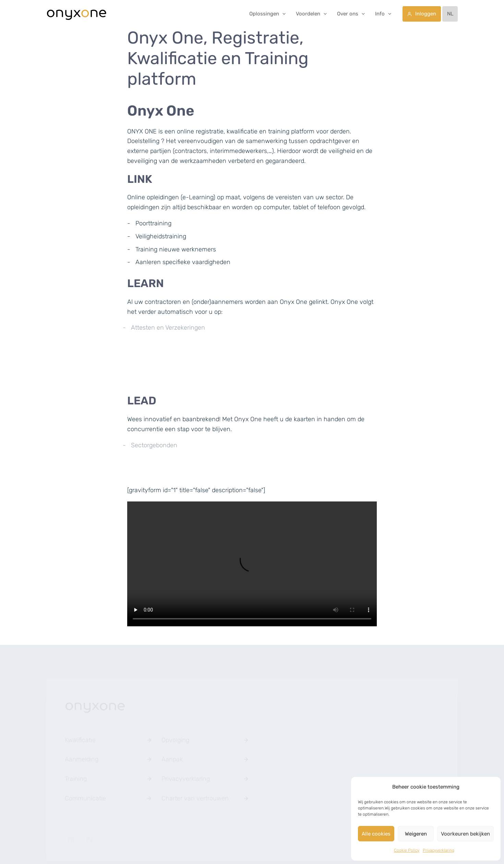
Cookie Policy (407, 850)
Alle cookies (376, 834)
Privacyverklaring (439, 850)
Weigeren (416, 834)
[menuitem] (450, 14)
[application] (282, 14)
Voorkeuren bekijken (465, 834)
